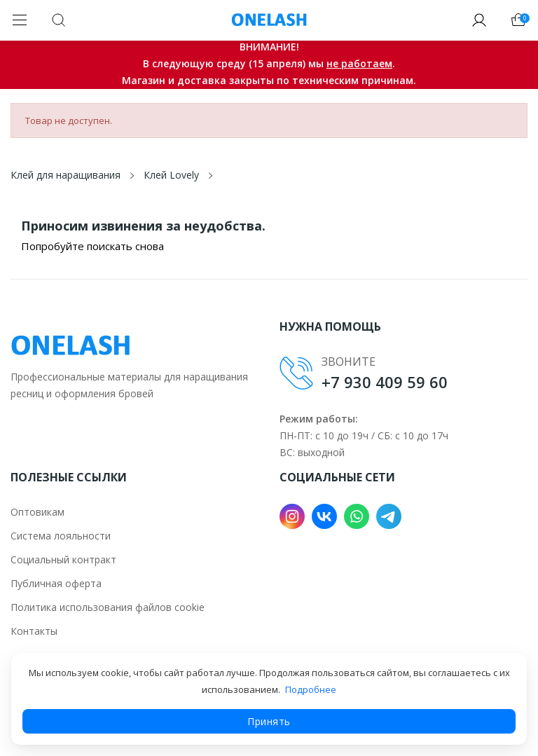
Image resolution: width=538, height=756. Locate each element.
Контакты (34, 631)
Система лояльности (61, 536)
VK (324, 516)
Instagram (292, 516)
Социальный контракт (63, 559)
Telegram (389, 516)
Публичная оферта (56, 583)
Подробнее (311, 689)
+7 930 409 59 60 (385, 382)
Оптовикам (37, 512)
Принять (269, 721)
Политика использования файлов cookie (108, 607)
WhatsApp (357, 516)
